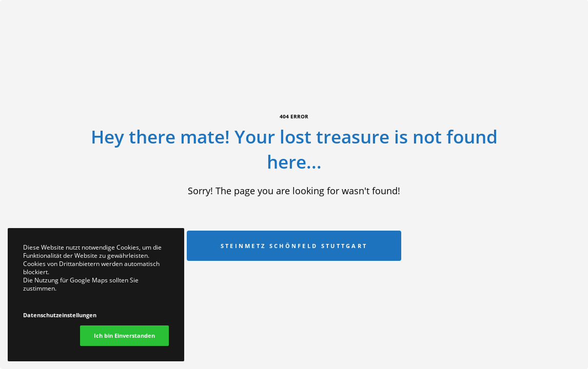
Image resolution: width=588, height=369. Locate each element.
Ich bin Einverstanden (124, 335)
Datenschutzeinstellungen (60, 315)
